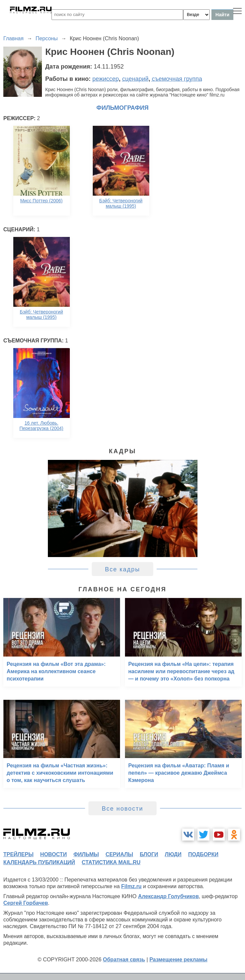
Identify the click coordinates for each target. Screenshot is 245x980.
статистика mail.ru (111, 862)
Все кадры (123, 569)
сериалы (119, 854)
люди (173, 854)
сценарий (135, 79)
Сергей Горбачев (26, 903)
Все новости (122, 809)
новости (54, 854)
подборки (203, 854)
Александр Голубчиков (168, 896)
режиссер (106, 79)
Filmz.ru (131, 886)
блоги (149, 854)
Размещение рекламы (178, 960)
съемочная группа (177, 79)
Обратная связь (124, 960)
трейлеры (18, 854)
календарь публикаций (39, 862)
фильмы (86, 854)
